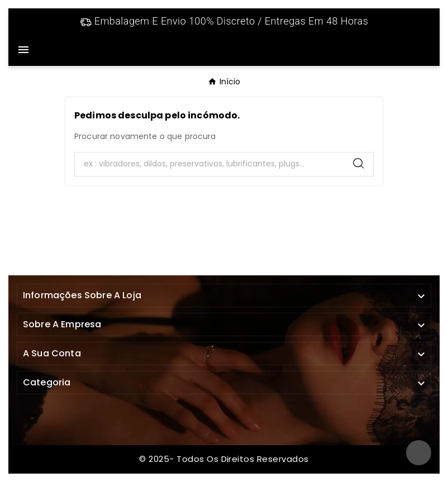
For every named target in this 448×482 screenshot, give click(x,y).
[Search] (209, 164)
